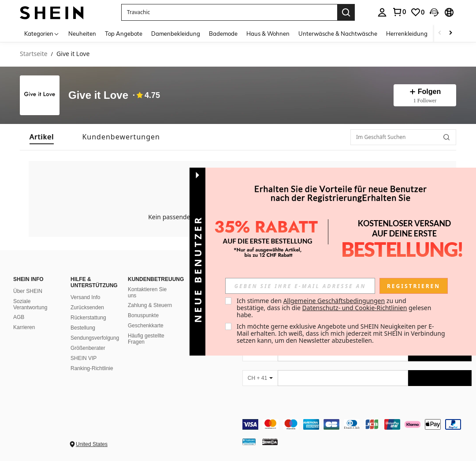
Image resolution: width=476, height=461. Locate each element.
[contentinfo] (357, 424)
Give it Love (98, 95)
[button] (229, 12)
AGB (19, 317)
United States (92, 444)
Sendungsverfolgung (95, 338)
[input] (300, 286)
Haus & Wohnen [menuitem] (268, 34)
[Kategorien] (42, 33)
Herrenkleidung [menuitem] (407, 34)
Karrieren (24, 327)
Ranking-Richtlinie (92, 368)
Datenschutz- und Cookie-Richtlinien (355, 308)
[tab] (42, 137)
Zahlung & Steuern (150, 305)
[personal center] (382, 12)
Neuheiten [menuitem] (82, 34)
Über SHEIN (28, 291)
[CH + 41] (260, 378)
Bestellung (83, 328)
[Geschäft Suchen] (446, 137)
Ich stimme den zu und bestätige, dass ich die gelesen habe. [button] (335, 308)
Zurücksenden (87, 307)
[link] (399, 12)
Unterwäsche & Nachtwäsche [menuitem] (338, 34)
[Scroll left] (440, 33)
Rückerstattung (88, 318)
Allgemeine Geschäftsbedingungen (334, 301)
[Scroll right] (450, 33)
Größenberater (88, 348)
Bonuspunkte (143, 315)
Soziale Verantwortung (30, 304)
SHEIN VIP (84, 358)
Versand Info (85, 297)
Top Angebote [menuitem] (124, 34)
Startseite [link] (34, 54)
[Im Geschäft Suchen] (403, 137)
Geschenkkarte (146, 326)
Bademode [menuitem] (223, 34)
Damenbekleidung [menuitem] (176, 34)
